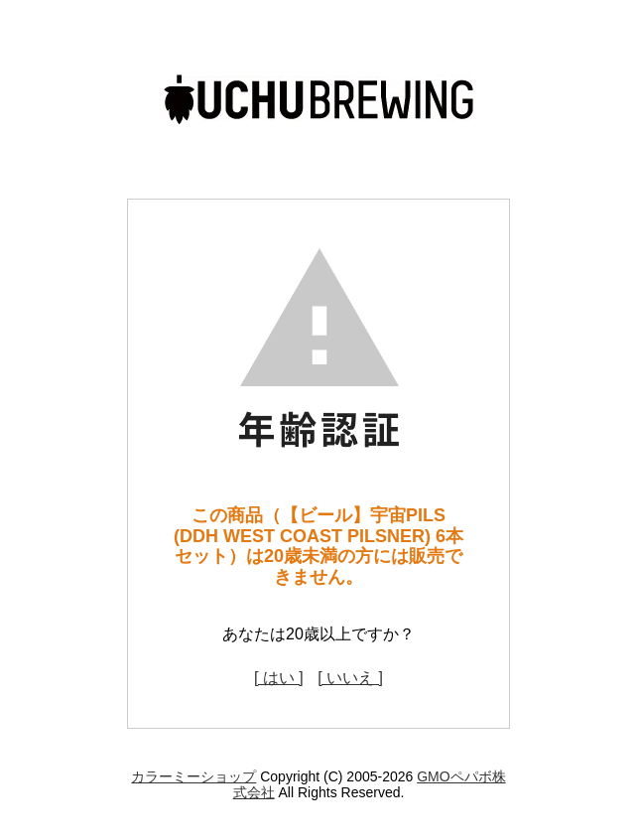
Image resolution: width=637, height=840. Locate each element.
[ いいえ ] (350, 678)
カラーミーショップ (193, 776)
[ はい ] (279, 678)
